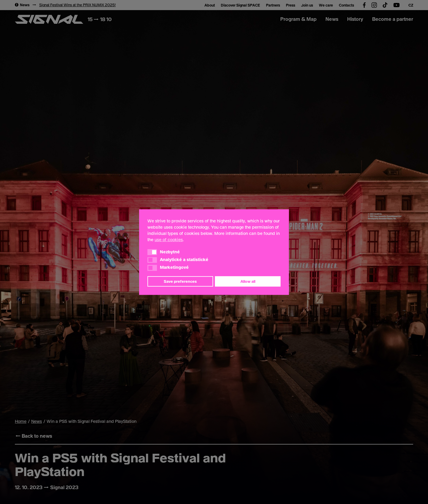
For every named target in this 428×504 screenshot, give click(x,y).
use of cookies (169, 239)
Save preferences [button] (180, 281)
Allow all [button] (248, 281)
